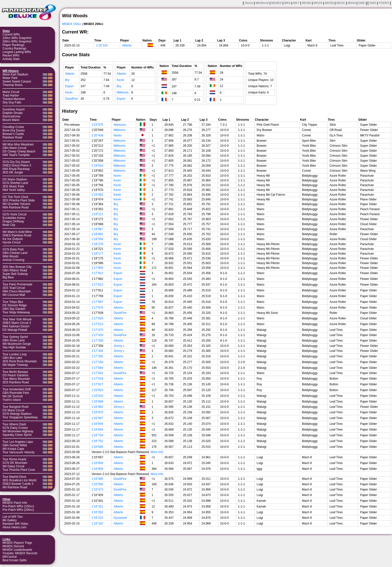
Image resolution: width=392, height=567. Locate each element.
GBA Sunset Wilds (15, 445)
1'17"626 (97, 318)
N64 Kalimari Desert (16, 326)
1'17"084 (97, 368)
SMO (373, 3)
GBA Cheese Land (15, 253)
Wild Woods (10, 256)
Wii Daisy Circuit (13, 466)
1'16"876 (97, 412)
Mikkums (123, 92)
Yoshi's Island (12, 400)
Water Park (10, 78)
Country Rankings (14, 48)
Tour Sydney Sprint (15, 337)
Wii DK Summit (13, 396)
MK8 (287, 3)
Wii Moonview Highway (18, 431)
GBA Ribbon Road (15, 270)
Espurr (69, 86)
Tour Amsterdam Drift (17, 389)
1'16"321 (97, 507)
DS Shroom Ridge (15, 305)
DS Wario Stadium (15, 179)
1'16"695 (97, 447)
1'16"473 (97, 490)
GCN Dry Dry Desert (16, 162)
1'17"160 (97, 362)
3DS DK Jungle (13, 172)
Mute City (9, 225)
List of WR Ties (13, 517)
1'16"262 (97, 512)
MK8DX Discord (13, 546)
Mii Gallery (10, 520)
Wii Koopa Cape (13, 449)
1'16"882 (97, 407)
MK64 (352, 3)
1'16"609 (97, 469)
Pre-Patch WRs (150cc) (18, 506)
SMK (362, 3)
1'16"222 (97, 518)
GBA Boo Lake (12, 358)
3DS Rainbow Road (16, 382)
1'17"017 (97, 384)
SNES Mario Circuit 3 (17, 323)
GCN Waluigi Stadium (17, 414)
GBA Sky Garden (14, 309)
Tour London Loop (15, 354)
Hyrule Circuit (11, 242)
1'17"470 (97, 330)
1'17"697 (97, 302)
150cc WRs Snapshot (17, 38)
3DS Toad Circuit (14, 288)
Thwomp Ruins (12, 85)
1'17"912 (97, 273)
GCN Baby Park (13, 249)
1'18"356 (97, 239)
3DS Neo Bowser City (17, 267)
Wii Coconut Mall (14, 295)
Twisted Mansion (14, 99)
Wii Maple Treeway (15, 365)
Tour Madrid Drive (14, 477)
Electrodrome (11, 116)
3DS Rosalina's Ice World (19, 480)
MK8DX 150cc (72, 24)
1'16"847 (97, 418)
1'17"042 (97, 373)
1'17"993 (97, 268)
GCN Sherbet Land (15, 183)
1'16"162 (102, 45)
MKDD (329, 3)
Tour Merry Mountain (16, 379)
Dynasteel (120, 518)
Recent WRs (11, 55)
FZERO (384, 3)
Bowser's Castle (13, 134)
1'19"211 (97, 214)
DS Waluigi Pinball (15, 330)
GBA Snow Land (13, 340)
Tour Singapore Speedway (20, 417)
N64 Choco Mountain (17, 291)
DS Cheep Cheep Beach (19, 151)
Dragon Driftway (13, 221)
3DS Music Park (13, 186)
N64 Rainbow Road (15, 207)
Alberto (127, 45)
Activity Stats (11, 59)
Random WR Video (15, 524)
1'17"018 (97, 379)
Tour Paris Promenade (17, 284)
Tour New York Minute (17, 319)
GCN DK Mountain (15, 463)
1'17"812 (97, 285)
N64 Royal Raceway (16, 169)
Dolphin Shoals (13, 113)
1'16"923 (97, 390)
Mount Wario (11, 120)
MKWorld (262, 3)
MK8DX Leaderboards (17, 550)
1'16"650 (97, 463)
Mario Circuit (11, 92)
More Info (157, 452)
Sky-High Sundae (14, 347)
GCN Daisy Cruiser (15, 428)
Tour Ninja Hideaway (16, 312)
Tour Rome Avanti (14, 459)
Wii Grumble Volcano (16, 204)
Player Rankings (13, 45)
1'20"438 (97, 135)
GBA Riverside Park (16, 393)
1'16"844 (97, 430)
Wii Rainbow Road (15, 487)
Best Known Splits (15, 560)
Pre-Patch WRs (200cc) (18, 510)
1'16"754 (97, 435)
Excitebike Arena (14, 218)
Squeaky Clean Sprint (17, 435)
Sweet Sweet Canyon (17, 81)
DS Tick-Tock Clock (15, 197)
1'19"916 (97, 166)
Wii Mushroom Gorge (17, 344)
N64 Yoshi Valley (14, 190)
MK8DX (276, 3)
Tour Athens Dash (14, 424)
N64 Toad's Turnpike (16, 155)
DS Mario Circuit (13, 410)
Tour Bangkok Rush (16, 407)
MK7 (296, 3)
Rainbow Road (12, 137)
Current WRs (11, 34)
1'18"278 (97, 244)
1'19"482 (97, 195)
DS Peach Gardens (15, 375)
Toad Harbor (11, 95)
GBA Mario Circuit (14, 148)
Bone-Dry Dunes (14, 130)
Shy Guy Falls (12, 102)
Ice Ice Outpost (13, 239)
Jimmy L (119, 346)
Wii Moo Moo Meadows (18, 144)
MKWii (307, 3)
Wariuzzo (120, 125)
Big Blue (8, 277)
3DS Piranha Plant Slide (19, 200)
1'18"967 (97, 229)
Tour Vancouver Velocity (18, 452)
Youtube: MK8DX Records (20, 553)
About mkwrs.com (14, 527)
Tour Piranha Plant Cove (19, 470)
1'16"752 (97, 441)
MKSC (341, 3)
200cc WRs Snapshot (17, 41)
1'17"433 (97, 335)
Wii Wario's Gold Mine (17, 232)
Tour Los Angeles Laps (18, 442)
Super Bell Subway (15, 274)
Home (249, 3)
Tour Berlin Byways (15, 372)
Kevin (69, 92)
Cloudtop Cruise (13, 127)
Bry (67, 80)
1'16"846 (97, 424)
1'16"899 (97, 402)
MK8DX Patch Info (15, 503)
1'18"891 (97, 234)
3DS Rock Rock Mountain (20, 361)
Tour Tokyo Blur (13, 302)
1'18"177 (97, 254)
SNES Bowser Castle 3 (18, 484)
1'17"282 (97, 356)
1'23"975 (97, 125)
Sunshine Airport (13, 109)
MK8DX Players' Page (17, 543)
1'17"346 (97, 351)
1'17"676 (97, 308)
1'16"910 (97, 396)
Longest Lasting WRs (17, 52)
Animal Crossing (13, 260)
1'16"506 (97, 484)
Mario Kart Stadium (15, 74)
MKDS (318, 3)
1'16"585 (97, 479)
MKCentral (10, 557)
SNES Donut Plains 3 (17, 165)
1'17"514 (97, 324)
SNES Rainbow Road (17, 235)
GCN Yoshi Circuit (14, 214)
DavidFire (71, 99)
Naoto (117, 135)
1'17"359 (97, 341)
